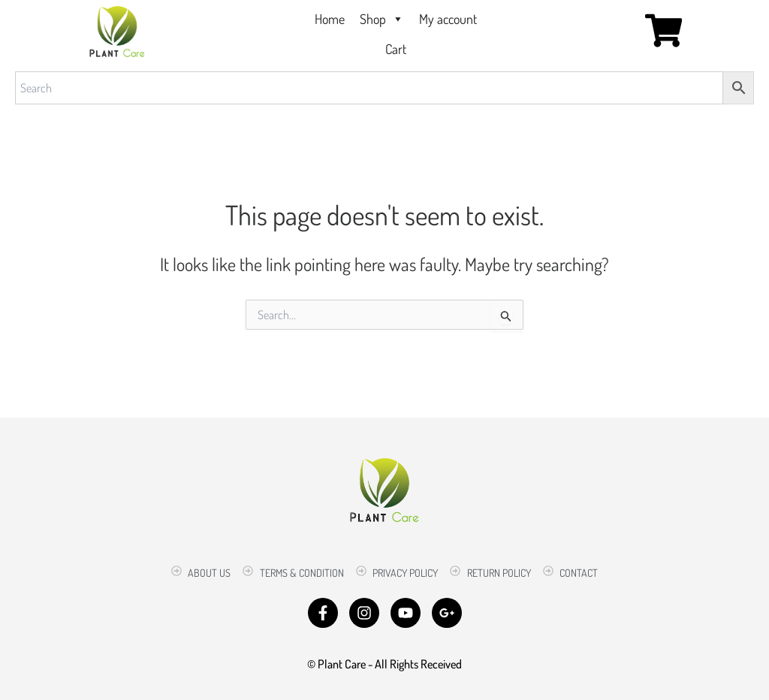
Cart (396, 49)
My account (448, 19)
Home (330, 19)
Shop (382, 19)
